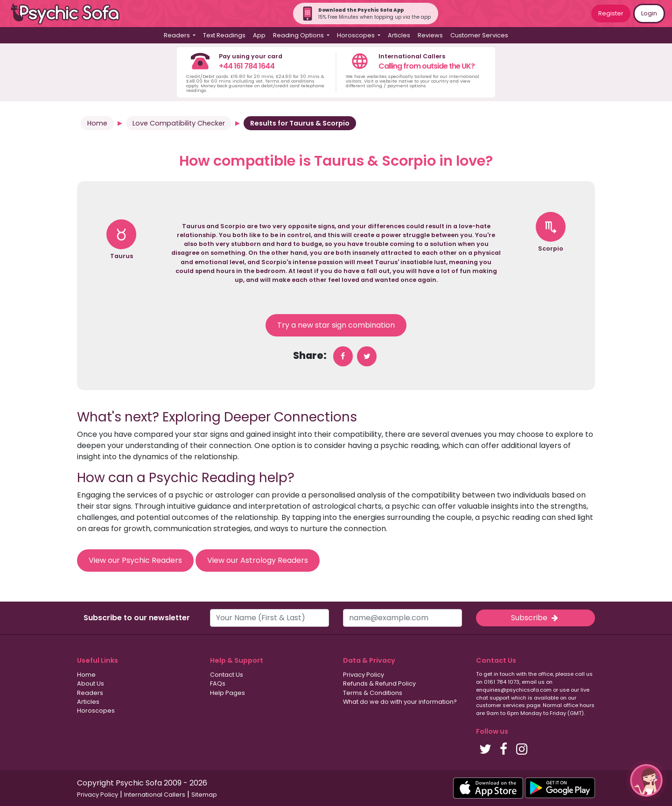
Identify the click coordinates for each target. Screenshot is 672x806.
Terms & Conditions (373, 693)
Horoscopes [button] (357, 35)
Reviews (430, 35)
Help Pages (227, 693)
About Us (91, 683)
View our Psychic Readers (135, 560)
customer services (500, 705)
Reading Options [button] (299, 35)
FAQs (218, 683)
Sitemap (204, 795)
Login (649, 13)
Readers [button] (178, 35)
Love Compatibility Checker (179, 123)
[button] (646, 780)
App (259, 35)
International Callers (155, 795)
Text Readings (224, 35)
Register (611, 13)
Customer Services (479, 35)
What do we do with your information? (400, 702)
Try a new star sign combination (336, 325)
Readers (90, 693)
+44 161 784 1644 (247, 66)
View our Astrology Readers (258, 560)
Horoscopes (96, 711)
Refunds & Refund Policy (379, 683)
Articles (399, 35)
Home (97, 123)
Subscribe (535, 618)
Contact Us (227, 675)
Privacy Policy (364, 675)
